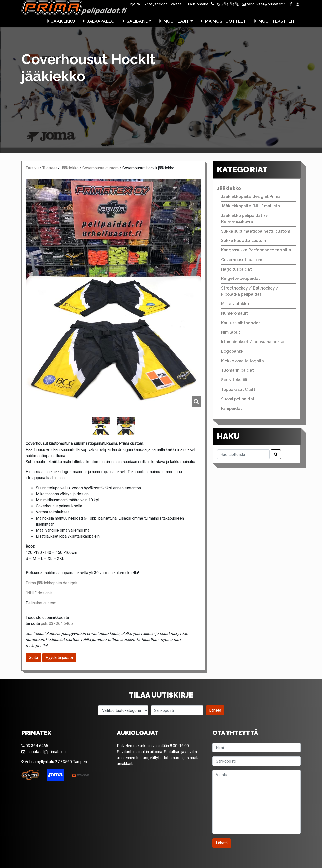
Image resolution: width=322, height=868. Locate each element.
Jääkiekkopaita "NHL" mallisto (251, 206)
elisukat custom (42, 603)
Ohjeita (134, 4)
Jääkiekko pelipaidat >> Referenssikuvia (244, 219)
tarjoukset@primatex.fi (264, 4)
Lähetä (215, 710)
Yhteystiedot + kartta (163, 4)
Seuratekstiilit (235, 380)
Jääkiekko (63, 21)
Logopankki (233, 351)
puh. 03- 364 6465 (57, 623)
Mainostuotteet (226, 21)
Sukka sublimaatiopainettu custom (256, 231)
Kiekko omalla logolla (242, 361)
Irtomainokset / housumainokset (254, 342)
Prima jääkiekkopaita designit (51, 583)
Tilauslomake (197, 4)
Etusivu (32, 168)
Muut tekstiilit (277, 21)
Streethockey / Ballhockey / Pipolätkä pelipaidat (250, 291)
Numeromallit (235, 313)
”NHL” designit (39, 593)
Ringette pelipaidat (241, 279)
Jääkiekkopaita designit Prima (251, 196)
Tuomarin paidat (237, 370)
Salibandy (139, 21)
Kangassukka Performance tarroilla (256, 250)
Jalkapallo (101, 21)
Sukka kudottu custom (243, 240)
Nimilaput (231, 332)
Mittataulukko (235, 304)
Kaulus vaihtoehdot (241, 323)
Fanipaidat (232, 409)
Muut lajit (176, 21)
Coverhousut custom (100, 168)
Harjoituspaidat (236, 269)
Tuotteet (50, 168)
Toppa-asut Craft (238, 389)
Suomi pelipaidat (238, 399)
